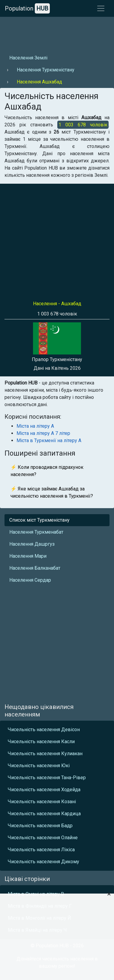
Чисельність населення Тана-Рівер (47, 778)
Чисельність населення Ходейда (44, 790)
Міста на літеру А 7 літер (43, 433)
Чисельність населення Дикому (43, 862)
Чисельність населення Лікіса (41, 850)
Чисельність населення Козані (42, 802)
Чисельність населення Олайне (43, 838)
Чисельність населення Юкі (39, 766)
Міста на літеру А (35, 426)
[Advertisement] (56, 33)
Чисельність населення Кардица (44, 814)
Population (27, 8)
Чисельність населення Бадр (40, 826)
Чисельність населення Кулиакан (45, 754)
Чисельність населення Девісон (44, 730)
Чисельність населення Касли (41, 742)
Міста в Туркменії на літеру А (49, 440)
